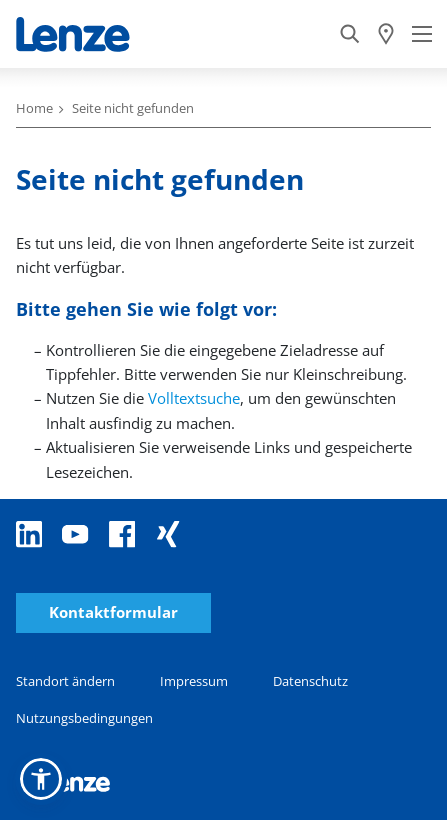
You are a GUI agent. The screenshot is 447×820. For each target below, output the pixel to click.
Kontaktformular (113, 612)
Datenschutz (310, 681)
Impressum (194, 681)
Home (34, 108)
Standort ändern (65, 681)
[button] (41, 779)
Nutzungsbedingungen (84, 718)
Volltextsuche (194, 398)
